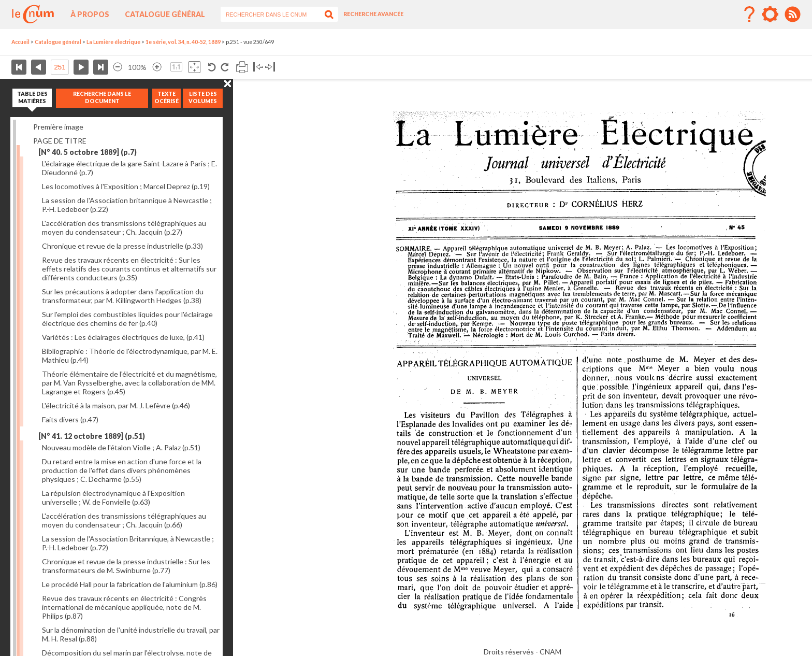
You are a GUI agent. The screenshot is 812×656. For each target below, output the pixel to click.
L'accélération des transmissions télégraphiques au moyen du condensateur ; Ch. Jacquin (124, 227)
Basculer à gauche (258, 67)
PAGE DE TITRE (60, 141)
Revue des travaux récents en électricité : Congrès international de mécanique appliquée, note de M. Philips (124, 607)
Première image (58, 127)
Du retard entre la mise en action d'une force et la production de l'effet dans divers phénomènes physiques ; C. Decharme (122, 470)
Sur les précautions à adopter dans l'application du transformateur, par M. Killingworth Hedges (123, 296)
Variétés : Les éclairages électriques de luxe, (123, 337)
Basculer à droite (270, 67)
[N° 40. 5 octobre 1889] (88, 152)
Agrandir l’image (157, 67)
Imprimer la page (242, 67)
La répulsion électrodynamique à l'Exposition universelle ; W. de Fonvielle (113, 497)
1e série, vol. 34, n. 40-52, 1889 (183, 42)
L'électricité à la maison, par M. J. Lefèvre (116, 405)
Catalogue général (165, 14)
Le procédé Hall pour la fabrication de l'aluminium (130, 584)
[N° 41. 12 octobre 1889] (92, 436)
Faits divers (70, 419)
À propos (90, 14)
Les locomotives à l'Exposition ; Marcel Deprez (126, 186)
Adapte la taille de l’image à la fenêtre (194, 67)
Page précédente (39, 67)
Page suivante (81, 67)
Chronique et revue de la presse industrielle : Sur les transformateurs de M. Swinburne (126, 566)
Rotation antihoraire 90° (212, 67)
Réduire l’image (118, 67)
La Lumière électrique (113, 42)
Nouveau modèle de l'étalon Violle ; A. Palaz (121, 447)
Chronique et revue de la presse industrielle (122, 246)
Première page (19, 67)
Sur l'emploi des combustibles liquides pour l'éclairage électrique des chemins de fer (127, 319)
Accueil (20, 42)
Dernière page (101, 67)
